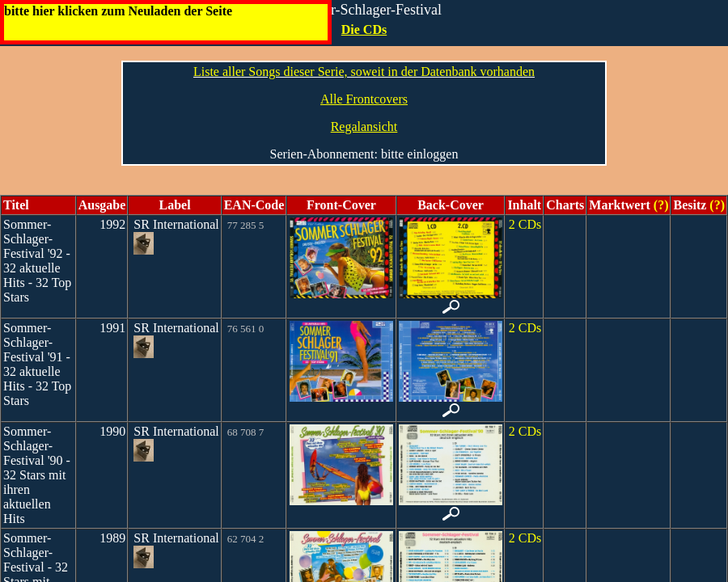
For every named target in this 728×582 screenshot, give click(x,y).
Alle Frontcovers (364, 99)
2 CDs (525, 224)
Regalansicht (364, 127)
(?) (660, 205)
